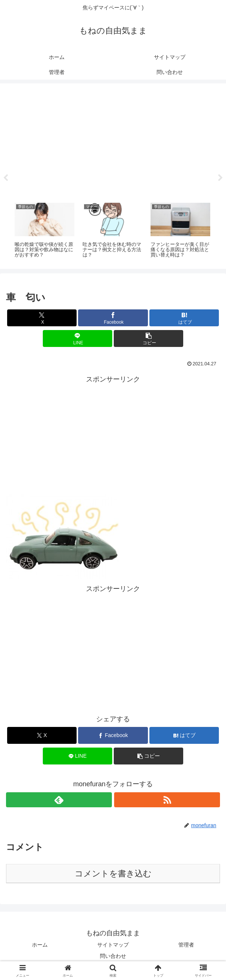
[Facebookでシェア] (113, 318)
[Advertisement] (113, 140)
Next (220, 178)
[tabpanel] (44, 231)
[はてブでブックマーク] (184, 318)
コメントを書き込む (113, 874)
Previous (6, 178)
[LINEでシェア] (78, 338)
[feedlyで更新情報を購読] (59, 800)
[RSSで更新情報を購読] (167, 800)
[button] (148, 338)
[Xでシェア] (42, 318)
